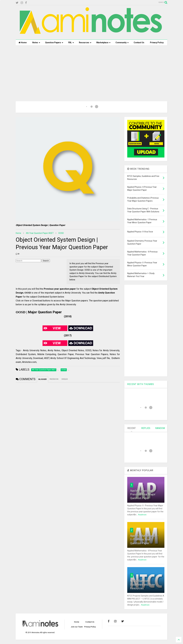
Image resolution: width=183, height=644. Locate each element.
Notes (36, 43)
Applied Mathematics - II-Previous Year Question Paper (144, 539)
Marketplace (103, 43)
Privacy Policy (157, 43)
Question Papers (54, 43)
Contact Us (139, 43)
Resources (85, 43)
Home (23, 43)
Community (122, 43)
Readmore (142, 515)
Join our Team (77, 627)
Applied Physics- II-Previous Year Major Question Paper (143, 494)
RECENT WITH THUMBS (141, 384)
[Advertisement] (91, 70)
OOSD (61, 233)
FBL (71, 43)
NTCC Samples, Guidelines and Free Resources (142, 585)
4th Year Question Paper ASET (40, 233)
